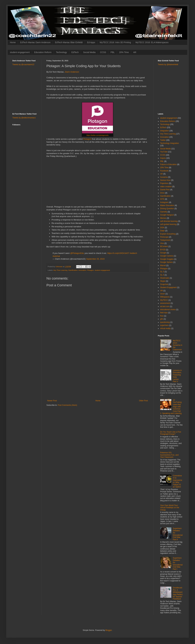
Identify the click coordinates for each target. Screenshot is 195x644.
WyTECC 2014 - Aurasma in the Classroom (178, 345)
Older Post (143, 401)
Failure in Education (168, 164)
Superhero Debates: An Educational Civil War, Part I (178, 564)
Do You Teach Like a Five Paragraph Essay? (171, 433)
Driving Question (167, 209)
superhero (164, 325)
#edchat (56, 256)
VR (161, 291)
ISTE (162, 199)
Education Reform (43, 52)
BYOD (163, 250)
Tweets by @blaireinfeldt (168, 65)
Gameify (164, 212)
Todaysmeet (165, 240)
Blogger (109, 630)
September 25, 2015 (95, 259)
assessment (165, 303)
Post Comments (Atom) (67, 405)
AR (135, 52)
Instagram (164, 202)
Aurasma (164, 177)
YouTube (164, 152)
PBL (113, 52)
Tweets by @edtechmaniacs (24, 118)
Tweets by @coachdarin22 (23, 65)
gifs (162, 319)
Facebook (164, 171)
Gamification (73, 270)
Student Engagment (168, 287)
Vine (162, 243)
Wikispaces (165, 297)
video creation (166, 187)
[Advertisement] (97, 376)
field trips (164, 313)
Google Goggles (167, 259)
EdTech (75, 52)
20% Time (124, 52)
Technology (62, 52)
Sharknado (165, 278)
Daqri (162, 231)
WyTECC (164, 300)
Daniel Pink (165, 190)
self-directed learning (169, 221)
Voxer (163, 294)
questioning (165, 322)
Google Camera (167, 256)
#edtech (133, 253)
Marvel (163, 265)
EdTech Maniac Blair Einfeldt (69, 42)
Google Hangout (167, 215)
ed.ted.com (165, 306)
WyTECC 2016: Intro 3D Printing (115, 42)
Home (13, 42)
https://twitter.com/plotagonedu (97, 135)
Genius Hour (165, 180)
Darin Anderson (72, 72)
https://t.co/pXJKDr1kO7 (118, 253)
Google (163, 253)
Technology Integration (170, 143)
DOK (162, 228)
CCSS (103, 52)
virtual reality (165, 328)
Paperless (164, 183)
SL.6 (162, 275)
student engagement (20, 52)
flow (162, 316)
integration (165, 131)
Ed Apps (91, 42)
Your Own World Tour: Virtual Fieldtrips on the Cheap (170, 508)
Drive (162, 193)
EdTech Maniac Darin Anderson (35, 42)
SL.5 (162, 272)
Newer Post (52, 401)
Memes (163, 218)
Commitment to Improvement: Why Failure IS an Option (178, 481)
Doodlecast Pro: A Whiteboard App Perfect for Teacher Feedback (178, 593)
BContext (164, 246)
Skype (163, 281)
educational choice (168, 310)
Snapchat (164, 284)
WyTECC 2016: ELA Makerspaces (152, 42)
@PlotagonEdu (77, 253)
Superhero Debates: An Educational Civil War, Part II (178, 534)
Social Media (89, 52)
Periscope (164, 237)
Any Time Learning (60, 270)
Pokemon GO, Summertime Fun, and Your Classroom (169, 455)
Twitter (163, 140)
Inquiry (163, 158)
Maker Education (167, 205)
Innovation (82, 270)
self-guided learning (168, 224)
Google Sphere (166, 262)
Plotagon (87, 139)
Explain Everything (168, 234)
